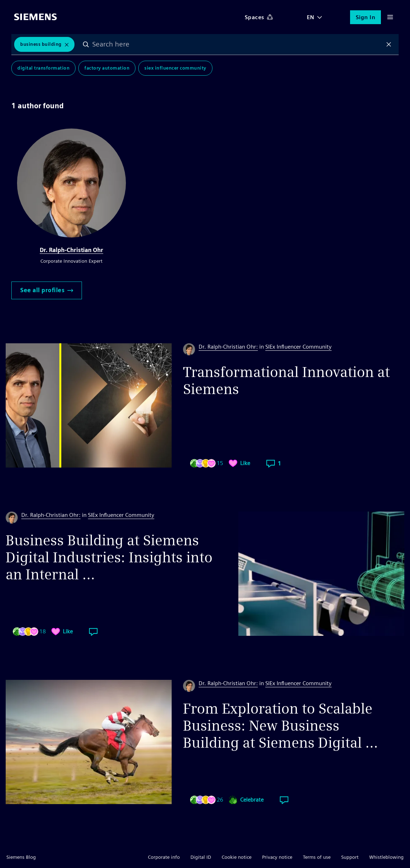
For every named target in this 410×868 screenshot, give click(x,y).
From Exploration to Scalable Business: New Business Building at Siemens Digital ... (281, 726)
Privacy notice (277, 857)
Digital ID (201, 857)
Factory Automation (107, 68)
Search (86, 44)
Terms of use (317, 857)
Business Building (41, 44)
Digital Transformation (43, 68)
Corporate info (164, 857)
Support (350, 857)
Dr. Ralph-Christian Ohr (71, 250)
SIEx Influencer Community (175, 68)
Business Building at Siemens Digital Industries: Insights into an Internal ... (109, 557)
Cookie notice (237, 857)
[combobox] (238, 44)
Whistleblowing (386, 857)
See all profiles (47, 290)
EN (311, 17)
